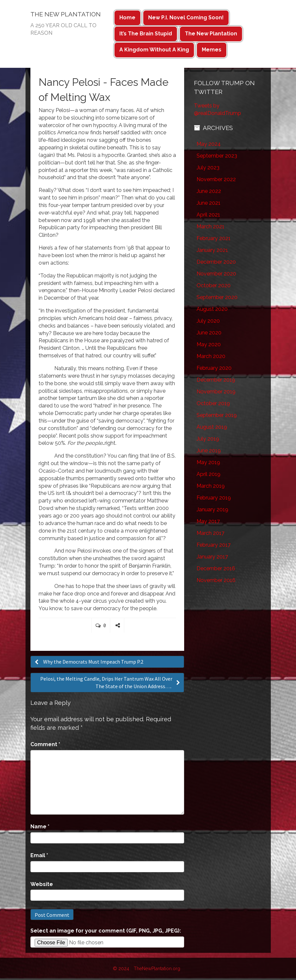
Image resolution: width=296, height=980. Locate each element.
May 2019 (208, 462)
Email (39, 855)
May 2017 (208, 521)
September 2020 (217, 297)
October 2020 (214, 285)
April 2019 (209, 474)
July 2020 (208, 321)
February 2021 (214, 238)
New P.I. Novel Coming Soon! (186, 18)
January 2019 (212, 509)
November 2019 (216, 392)
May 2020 (209, 344)
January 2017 (212, 557)
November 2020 (216, 274)
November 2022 (216, 179)
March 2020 (211, 356)
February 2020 (214, 368)
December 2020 (216, 262)
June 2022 (209, 191)
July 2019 (208, 439)
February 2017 (214, 545)
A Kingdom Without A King (154, 50)
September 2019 (217, 415)
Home (127, 18)
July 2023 (208, 168)
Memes (212, 50)
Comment (45, 744)
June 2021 (209, 203)
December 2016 (216, 568)
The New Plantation (211, 34)
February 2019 (214, 498)
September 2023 (217, 156)
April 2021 (208, 215)
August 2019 (212, 427)
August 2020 (212, 309)
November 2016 (216, 580)
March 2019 (211, 486)
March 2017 (210, 533)
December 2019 (216, 380)
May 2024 (209, 144)
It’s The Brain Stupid (146, 34)
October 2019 (213, 403)
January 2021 (212, 250)
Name (40, 827)
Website (42, 884)
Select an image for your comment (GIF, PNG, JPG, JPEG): (106, 931)
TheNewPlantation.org (157, 969)
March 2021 (210, 226)
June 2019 (209, 451)
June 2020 (209, 333)
